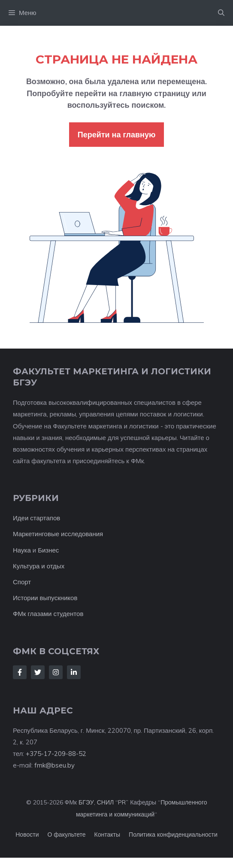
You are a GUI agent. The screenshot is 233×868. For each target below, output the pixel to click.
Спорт (22, 582)
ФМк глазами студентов (48, 614)
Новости (27, 835)
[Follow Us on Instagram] (56, 672)
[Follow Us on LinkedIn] (74, 672)
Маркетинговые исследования (58, 534)
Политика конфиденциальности (173, 835)
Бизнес (48, 550)
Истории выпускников (45, 598)
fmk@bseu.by (54, 765)
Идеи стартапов (36, 518)
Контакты (107, 835)
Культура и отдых (39, 566)
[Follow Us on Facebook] (20, 672)
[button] (221, 13)
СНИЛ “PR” (113, 802)
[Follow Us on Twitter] (38, 672)
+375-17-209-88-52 (56, 754)
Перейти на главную (117, 135)
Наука (22, 550)
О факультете (66, 835)
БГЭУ (86, 802)
